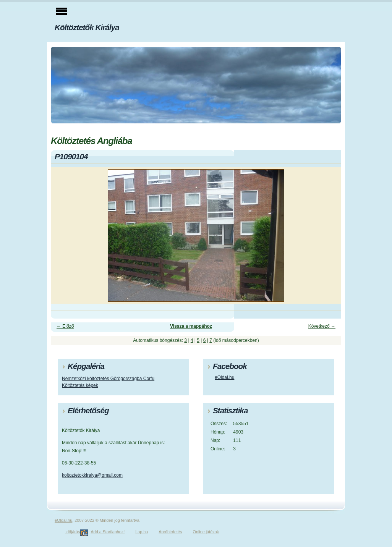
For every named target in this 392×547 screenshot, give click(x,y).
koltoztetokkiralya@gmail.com (92, 475)
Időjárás (73, 532)
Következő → (322, 326)
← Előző (65, 326)
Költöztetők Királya (87, 27)
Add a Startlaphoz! (108, 532)
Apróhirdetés (170, 532)
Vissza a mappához (191, 326)
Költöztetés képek (80, 385)
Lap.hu (142, 532)
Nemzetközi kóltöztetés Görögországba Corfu (108, 379)
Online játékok (206, 532)
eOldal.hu (224, 377)
